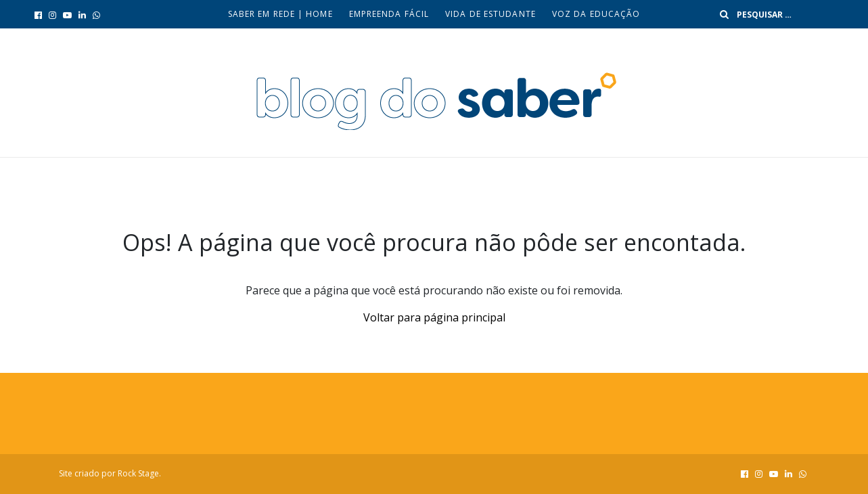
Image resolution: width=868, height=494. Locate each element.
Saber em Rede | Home (280, 14)
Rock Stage (138, 473)
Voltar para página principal (434, 317)
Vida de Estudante (490, 14)
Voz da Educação (596, 14)
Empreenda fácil (389, 14)
